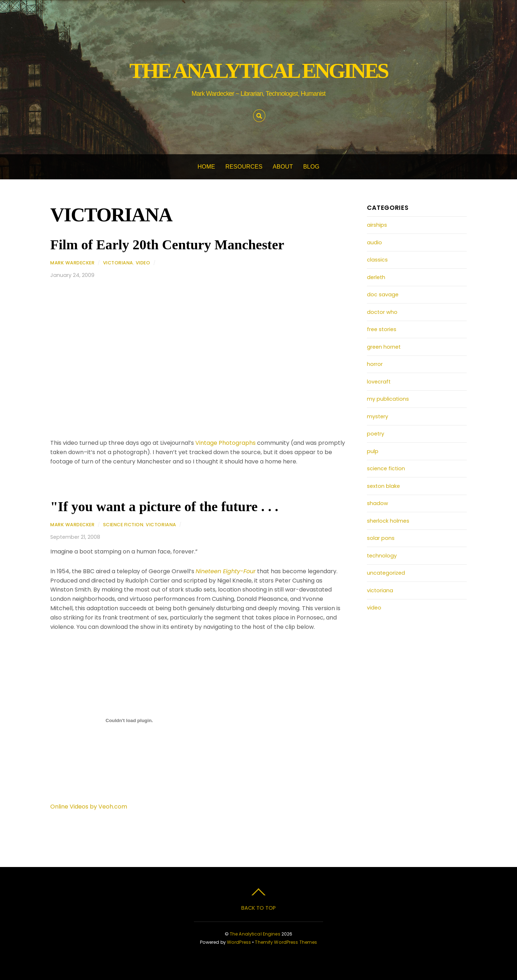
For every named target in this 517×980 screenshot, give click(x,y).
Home (206, 167)
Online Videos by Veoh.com (89, 807)
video (143, 263)
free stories (382, 329)
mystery (378, 416)
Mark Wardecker (72, 263)
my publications (388, 399)
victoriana (118, 263)
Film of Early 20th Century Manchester (167, 245)
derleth (376, 277)
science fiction (123, 525)
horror (375, 364)
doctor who (382, 312)
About (283, 167)
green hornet (384, 347)
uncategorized (386, 573)
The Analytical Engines (255, 934)
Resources (244, 167)
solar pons (381, 538)
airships (377, 225)
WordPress (239, 942)
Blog (311, 167)
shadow (378, 503)
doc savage (383, 295)
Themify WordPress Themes (286, 942)
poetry (376, 434)
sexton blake (383, 486)
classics (377, 260)
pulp (373, 451)
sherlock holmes (388, 521)
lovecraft (379, 382)
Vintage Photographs (225, 443)
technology (382, 556)
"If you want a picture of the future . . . (164, 507)
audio (374, 242)
